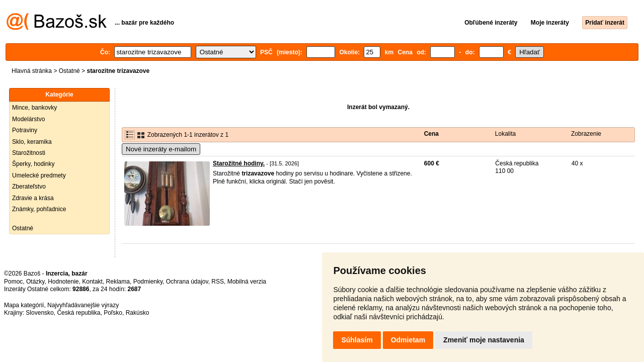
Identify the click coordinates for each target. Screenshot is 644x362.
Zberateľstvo (29, 187)
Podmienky (148, 282)
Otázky (35, 282)
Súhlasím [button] (357, 340)
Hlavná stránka (32, 71)
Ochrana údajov (187, 282)
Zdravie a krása (33, 198)
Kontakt (92, 282)
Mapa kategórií (24, 305)
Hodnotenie (63, 282)
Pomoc (13, 282)
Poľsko (113, 313)
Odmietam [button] (408, 340)
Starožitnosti (29, 153)
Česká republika (78, 313)
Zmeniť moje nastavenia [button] (484, 340)
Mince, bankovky (34, 108)
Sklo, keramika (32, 142)
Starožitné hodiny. (239, 163)
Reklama (118, 282)
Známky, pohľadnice (39, 209)
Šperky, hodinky (33, 164)
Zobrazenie (586, 134)
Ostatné (69, 71)
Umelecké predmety (39, 175)
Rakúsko (138, 313)
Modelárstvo (28, 119)
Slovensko (39, 313)
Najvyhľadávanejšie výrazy (83, 305)
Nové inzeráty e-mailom (161, 149)
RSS (218, 282)
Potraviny (25, 130)
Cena (431, 134)
